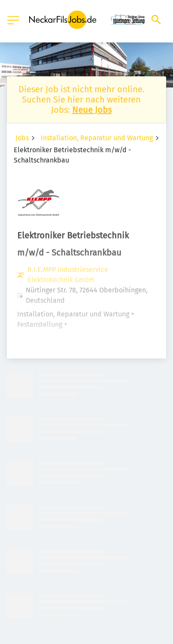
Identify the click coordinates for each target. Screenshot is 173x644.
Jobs (22, 138)
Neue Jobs (92, 110)
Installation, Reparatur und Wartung (97, 138)
